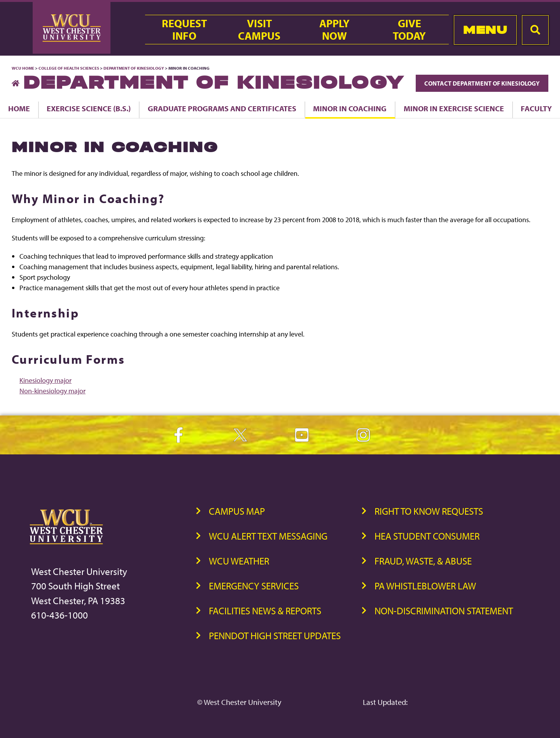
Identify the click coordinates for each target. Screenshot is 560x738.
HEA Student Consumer (427, 536)
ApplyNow (334, 30)
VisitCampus (259, 30)
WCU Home (23, 68)
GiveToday (409, 30)
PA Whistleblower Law (425, 586)
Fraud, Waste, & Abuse (423, 561)
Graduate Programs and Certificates (222, 108)
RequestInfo (184, 30)
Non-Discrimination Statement (444, 611)
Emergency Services (254, 586)
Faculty (536, 108)
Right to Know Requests (429, 511)
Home (19, 108)
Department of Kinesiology (134, 68)
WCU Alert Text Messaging (268, 536)
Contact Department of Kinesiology (482, 83)
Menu (485, 30)
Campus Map (237, 511)
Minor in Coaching (350, 108)
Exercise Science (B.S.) (89, 108)
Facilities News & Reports (265, 611)
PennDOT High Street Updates (275, 635)
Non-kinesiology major (52, 391)
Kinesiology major (45, 380)
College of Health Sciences (69, 68)
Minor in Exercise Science (454, 108)
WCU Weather (239, 561)
